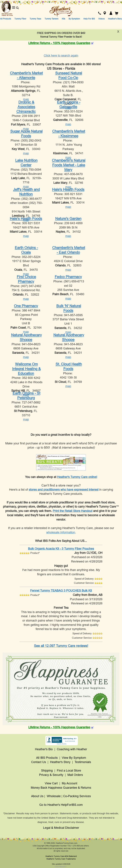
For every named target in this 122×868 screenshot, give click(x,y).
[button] (100, 13)
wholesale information (61, 532)
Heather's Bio (44, 749)
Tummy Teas (35, 19)
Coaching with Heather (72, 749)
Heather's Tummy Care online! (77, 477)
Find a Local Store (69, 771)
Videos (101, 19)
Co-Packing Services (77, 796)
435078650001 (61, 867)
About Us (37, 796)
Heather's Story (115, 19)
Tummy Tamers (51, 19)
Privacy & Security (51, 775)
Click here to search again (61, 56)
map (26, 99)
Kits (63, 19)
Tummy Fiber (20, 19)
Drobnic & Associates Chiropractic (26, 107)
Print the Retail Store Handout (73, 511)
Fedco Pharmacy (68, 277)
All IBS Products (47, 758)
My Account (70, 783)
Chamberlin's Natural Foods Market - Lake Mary (69, 165)
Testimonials (83, 762)
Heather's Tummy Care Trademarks (61, 859)
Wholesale (54, 796)
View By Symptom (74, 758)
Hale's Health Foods (68, 190)
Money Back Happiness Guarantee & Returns (61, 788)
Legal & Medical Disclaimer (61, 828)
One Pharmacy (26, 306)
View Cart (51, 783)
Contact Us (39, 762)
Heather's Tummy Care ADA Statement (61, 856)
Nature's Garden (68, 219)
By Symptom (74, 19)
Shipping (47, 771)
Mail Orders (75, 775)
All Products (6, 19)
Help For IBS (89, 19)
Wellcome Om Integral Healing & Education (26, 369)
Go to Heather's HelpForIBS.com (61, 805)
